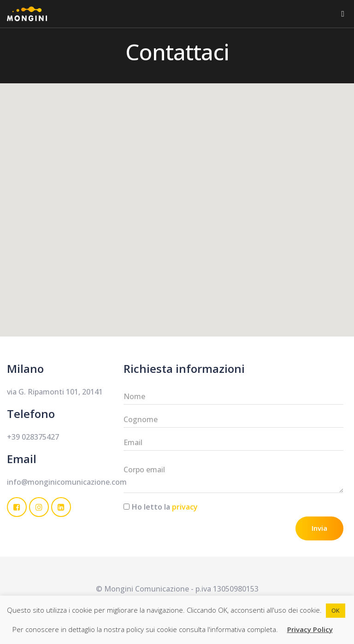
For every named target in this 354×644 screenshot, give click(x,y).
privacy (185, 507)
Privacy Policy (310, 629)
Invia (319, 528)
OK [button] (336, 610)
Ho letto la (165, 507)
